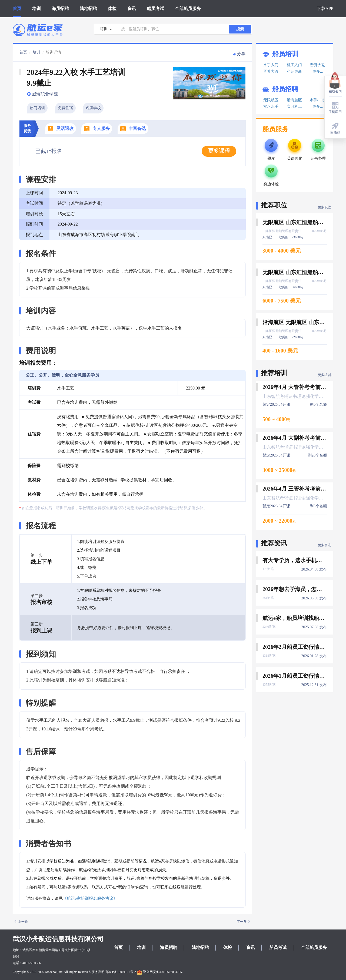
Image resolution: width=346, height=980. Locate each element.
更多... (318, 71)
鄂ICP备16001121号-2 (121, 972)
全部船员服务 (188, 9)
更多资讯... (326, 545)
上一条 (21, 922)
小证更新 (294, 71)
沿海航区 (294, 100)
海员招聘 (60, 9)
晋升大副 (318, 65)
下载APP (325, 9)
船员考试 (155, 9)
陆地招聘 (88, 9)
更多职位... (326, 207)
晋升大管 (271, 71)
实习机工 (294, 107)
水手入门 (271, 65)
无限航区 (271, 100)
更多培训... (326, 375)
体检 (112, 9)
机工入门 (294, 65)
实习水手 (271, 107)
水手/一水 (318, 100)
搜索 (240, 29)
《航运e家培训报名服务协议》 (90, 898)
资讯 (132, 9)
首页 (17, 9)
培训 (36, 9)
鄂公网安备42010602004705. (160, 972)
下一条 (243, 922)
